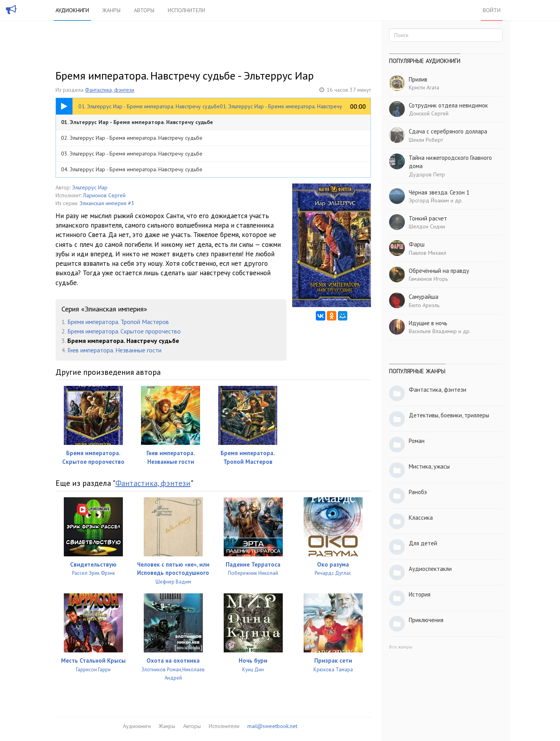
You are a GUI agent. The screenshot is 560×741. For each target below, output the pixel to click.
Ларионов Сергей (104, 195)
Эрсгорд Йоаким (429, 200)
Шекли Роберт (426, 140)
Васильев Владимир (433, 331)
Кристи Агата (424, 87)
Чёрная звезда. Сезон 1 (439, 192)
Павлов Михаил (427, 253)
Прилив (418, 79)
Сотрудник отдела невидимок (448, 105)
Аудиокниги (72, 10)
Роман (417, 441)
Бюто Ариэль (424, 305)
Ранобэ (418, 492)
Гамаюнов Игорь (428, 279)
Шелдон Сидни (427, 226)
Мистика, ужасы (429, 466)
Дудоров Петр (427, 174)
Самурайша (424, 297)
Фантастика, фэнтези (110, 90)
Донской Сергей (429, 113)
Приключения (426, 620)
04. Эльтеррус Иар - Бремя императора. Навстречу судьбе (132, 169)
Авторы (144, 10)
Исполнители (186, 10)
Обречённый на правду (439, 271)
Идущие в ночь (428, 323)
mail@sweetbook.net (272, 726)
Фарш (417, 244)
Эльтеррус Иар (90, 187)
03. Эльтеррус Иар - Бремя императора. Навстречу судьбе (132, 154)
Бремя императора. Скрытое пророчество (124, 331)
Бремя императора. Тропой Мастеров (118, 322)
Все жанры (401, 647)
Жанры (111, 10)
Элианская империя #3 (107, 203)
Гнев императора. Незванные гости (114, 350)
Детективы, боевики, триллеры (449, 415)
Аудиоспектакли (430, 569)
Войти (492, 10)
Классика (421, 518)
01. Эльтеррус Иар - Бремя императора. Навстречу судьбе (137, 122)
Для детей (423, 543)
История (420, 594)
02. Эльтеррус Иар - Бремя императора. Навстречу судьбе (132, 138)
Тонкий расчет (428, 218)
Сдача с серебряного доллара (448, 131)
